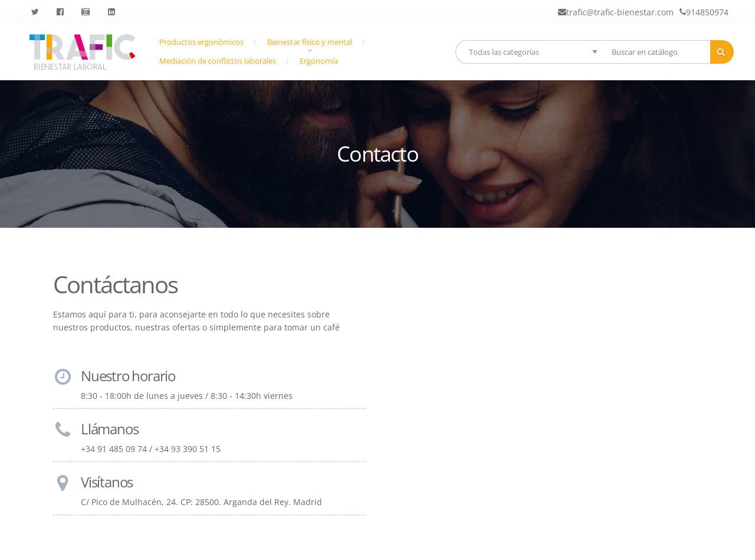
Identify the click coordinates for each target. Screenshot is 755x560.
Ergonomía (319, 61)
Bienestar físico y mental (310, 45)
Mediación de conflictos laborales (218, 61)
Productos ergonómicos (201, 42)
